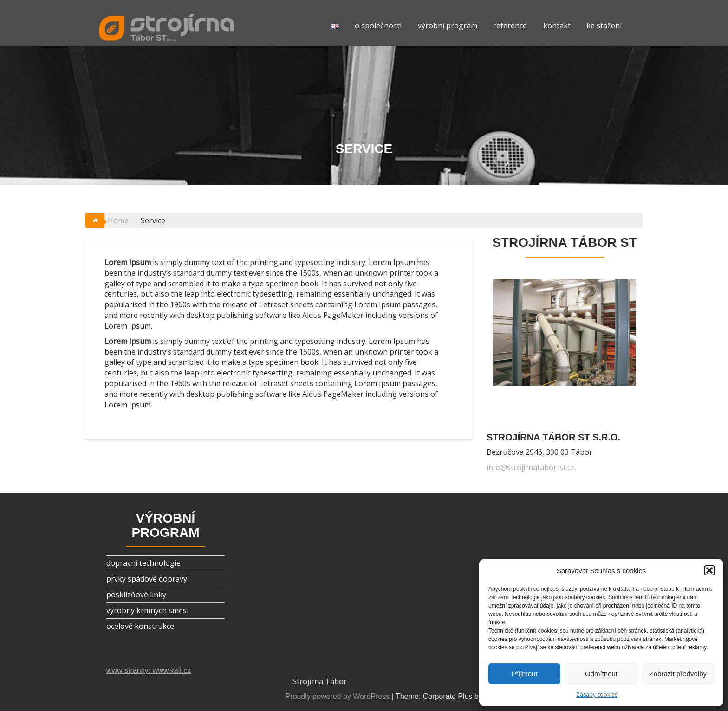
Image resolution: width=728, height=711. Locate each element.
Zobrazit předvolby (678, 674)
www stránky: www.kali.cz (149, 670)
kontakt (557, 26)
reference (510, 26)
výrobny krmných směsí (147, 610)
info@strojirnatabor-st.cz (530, 467)
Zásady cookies (597, 695)
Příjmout (525, 674)
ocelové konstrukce (140, 626)
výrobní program (448, 26)
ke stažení (604, 26)
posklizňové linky (136, 595)
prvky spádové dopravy (147, 579)
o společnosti (378, 26)
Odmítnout (601, 674)
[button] (709, 570)
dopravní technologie (143, 563)
